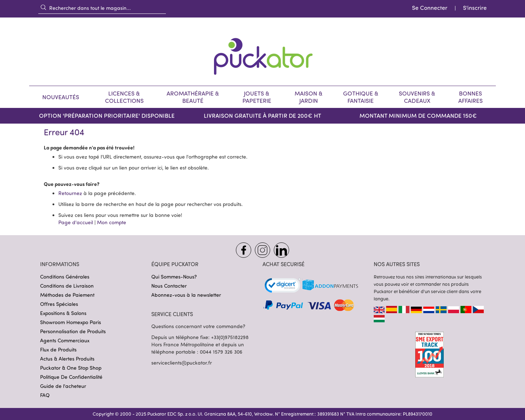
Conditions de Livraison (67, 286)
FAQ (45, 395)
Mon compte (112, 222)
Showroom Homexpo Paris (71, 322)
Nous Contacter (169, 286)
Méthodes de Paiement (67, 295)
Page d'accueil (76, 222)
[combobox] (102, 8)
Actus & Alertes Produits (67, 359)
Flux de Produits (58, 349)
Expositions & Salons (63, 313)
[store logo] (262, 52)
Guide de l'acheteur (63, 386)
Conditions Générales (65, 277)
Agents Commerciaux (65, 340)
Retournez (70, 193)
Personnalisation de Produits (73, 331)
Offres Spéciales (59, 304)
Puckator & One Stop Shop (71, 368)
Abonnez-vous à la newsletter (186, 295)
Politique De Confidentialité (71, 377)
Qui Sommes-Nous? (174, 277)
